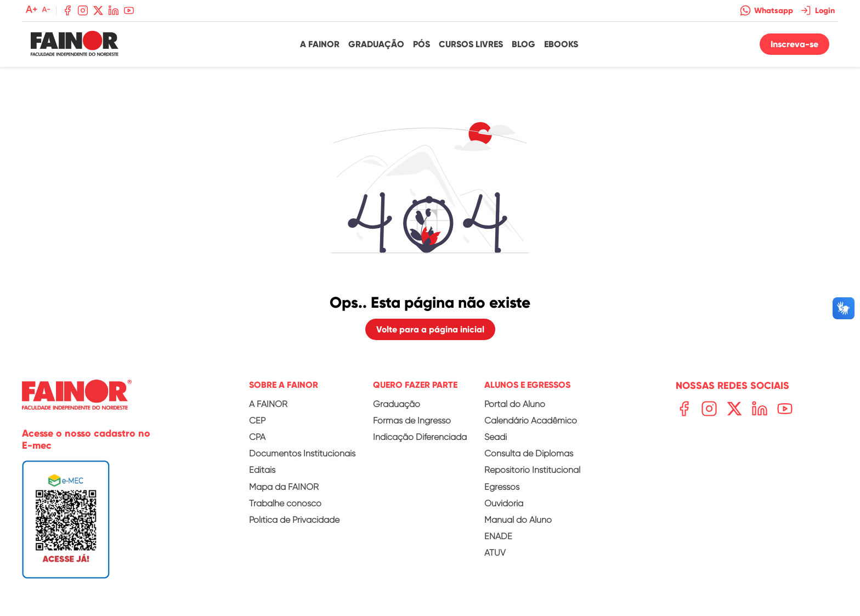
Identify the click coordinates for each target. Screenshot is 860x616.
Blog (524, 44)
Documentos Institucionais (302, 453)
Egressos (502, 487)
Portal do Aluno (515, 404)
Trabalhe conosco (285, 503)
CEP (257, 420)
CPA (257, 437)
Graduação (376, 44)
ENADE (498, 536)
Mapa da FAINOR (284, 487)
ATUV (495, 553)
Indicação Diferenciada (420, 437)
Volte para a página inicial (430, 329)
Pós (421, 44)
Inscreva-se (794, 44)
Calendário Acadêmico (531, 420)
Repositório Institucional (532, 470)
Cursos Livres (471, 44)
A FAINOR (268, 404)
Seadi (496, 437)
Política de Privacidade (294, 520)
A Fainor (320, 44)
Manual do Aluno (518, 520)
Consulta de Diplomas (529, 453)
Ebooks (561, 44)
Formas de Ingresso (412, 420)
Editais (262, 470)
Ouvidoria (504, 503)
